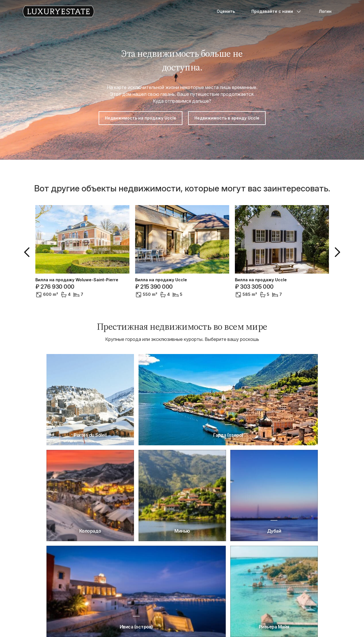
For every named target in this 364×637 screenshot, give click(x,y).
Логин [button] (325, 11)
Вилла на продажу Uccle (161, 280)
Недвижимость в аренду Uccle (227, 118)
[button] (28, 252)
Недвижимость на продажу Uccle (141, 118)
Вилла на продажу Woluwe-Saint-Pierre (77, 280)
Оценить (226, 11)
